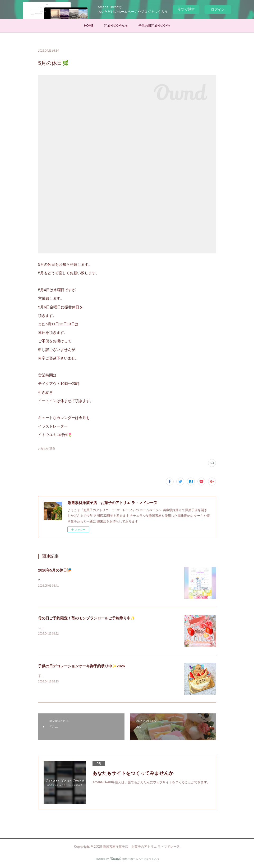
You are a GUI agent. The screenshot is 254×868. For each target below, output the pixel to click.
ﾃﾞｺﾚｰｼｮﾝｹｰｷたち (116, 26)
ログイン (218, 9)
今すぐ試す (186, 9)
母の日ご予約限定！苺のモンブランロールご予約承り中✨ (87, 618)
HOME (89, 26)
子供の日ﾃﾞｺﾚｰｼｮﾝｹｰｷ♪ (154, 26)
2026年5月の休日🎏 (55, 570)
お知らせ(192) (46, 449)
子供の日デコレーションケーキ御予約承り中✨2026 (81, 666)
